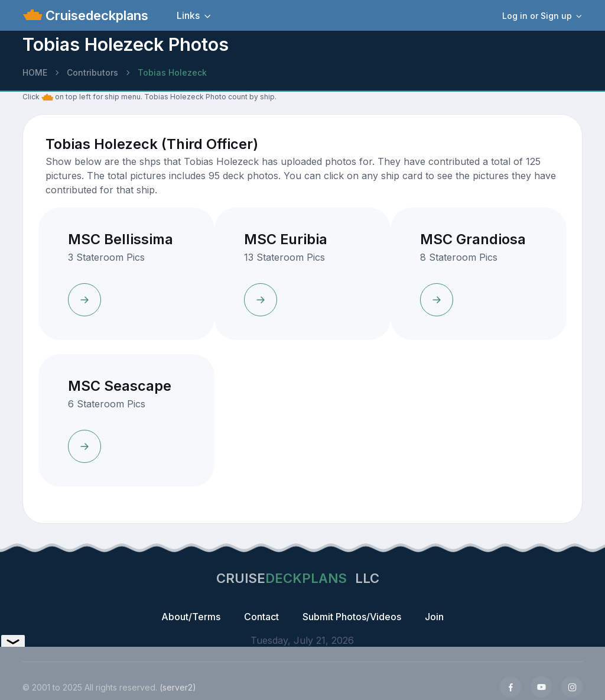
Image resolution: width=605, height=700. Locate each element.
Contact (261, 617)
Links (188, 15)
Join (434, 617)
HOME (35, 72)
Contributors (92, 72)
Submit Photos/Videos (352, 617)
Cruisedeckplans (95, 15)
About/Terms (191, 617)
